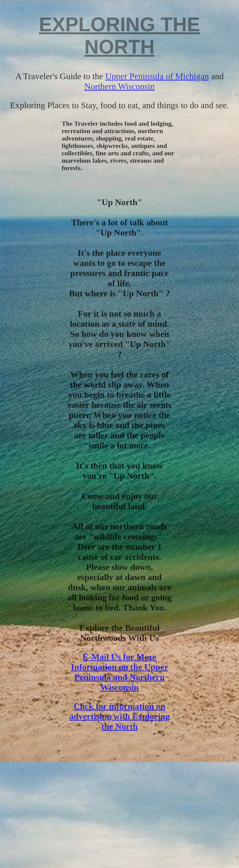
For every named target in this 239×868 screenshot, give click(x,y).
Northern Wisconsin (120, 86)
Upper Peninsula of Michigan (157, 76)
